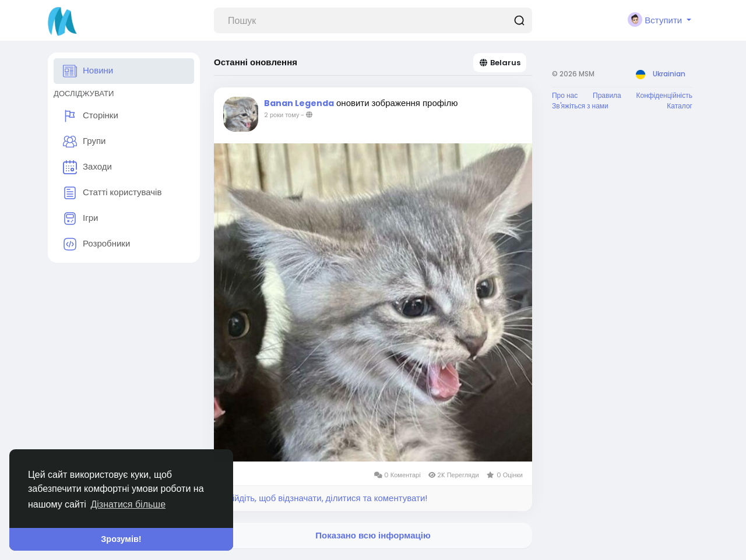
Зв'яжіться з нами (580, 106)
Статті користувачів (112, 193)
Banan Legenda (299, 103)
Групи (84, 142)
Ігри (80, 219)
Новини (88, 71)
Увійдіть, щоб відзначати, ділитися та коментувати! (325, 498)
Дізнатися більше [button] (128, 504)
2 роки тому (281, 115)
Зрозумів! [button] (121, 539)
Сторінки (91, 116)
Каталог (680, 106)
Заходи (87, 167)
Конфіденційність (664, 95)
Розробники (96, 244)
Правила (607, 95)
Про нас (565, 95)
